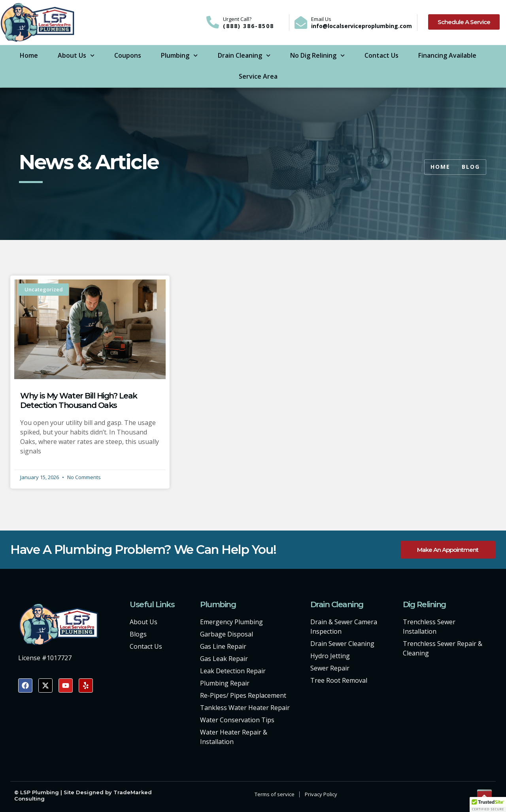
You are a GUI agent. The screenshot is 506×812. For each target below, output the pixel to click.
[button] (488, 804)
